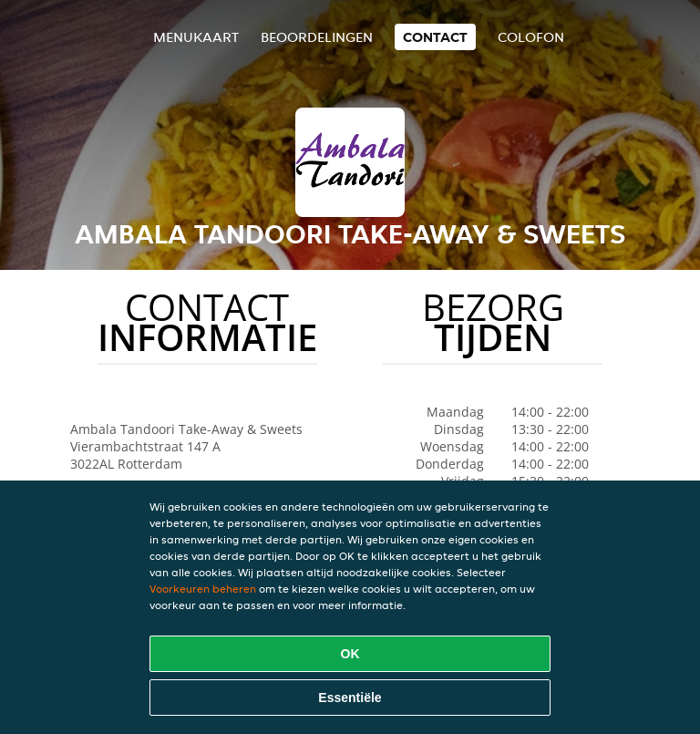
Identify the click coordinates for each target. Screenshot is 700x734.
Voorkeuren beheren (203, 589)
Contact (435, 37)
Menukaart (196, 37)
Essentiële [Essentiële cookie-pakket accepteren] (350, 698)
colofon (531, 37)
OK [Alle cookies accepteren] (350, 654)
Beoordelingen (317, 37)
